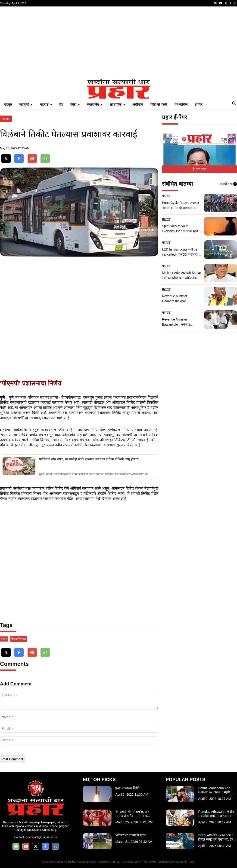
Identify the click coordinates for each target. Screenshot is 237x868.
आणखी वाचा (228, 184)
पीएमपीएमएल (19, 639)
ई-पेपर (199, 104)
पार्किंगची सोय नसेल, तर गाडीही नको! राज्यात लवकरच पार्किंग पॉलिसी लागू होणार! (89, 459)
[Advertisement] (118, 43)
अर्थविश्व (138, 104)
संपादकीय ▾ (95, 104)
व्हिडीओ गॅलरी (159, 104)
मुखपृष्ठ (8, 104)
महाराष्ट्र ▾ (46, 104)
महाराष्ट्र (6, 119)
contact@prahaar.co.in (43, 837)
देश (61, 104)
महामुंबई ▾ (26, 104)
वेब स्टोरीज (181, 104)
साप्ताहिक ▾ (117, 104)
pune (4, 639)
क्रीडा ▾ (75, 104)
